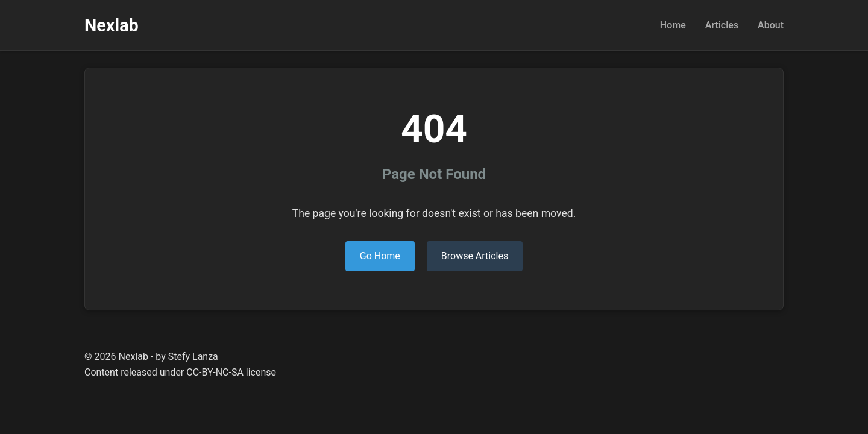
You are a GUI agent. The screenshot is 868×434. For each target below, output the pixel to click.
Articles (722, 25)
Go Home (380, 256)
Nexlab (112, 25)
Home (673, 25)
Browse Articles (475, 256)
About (771, 25)
